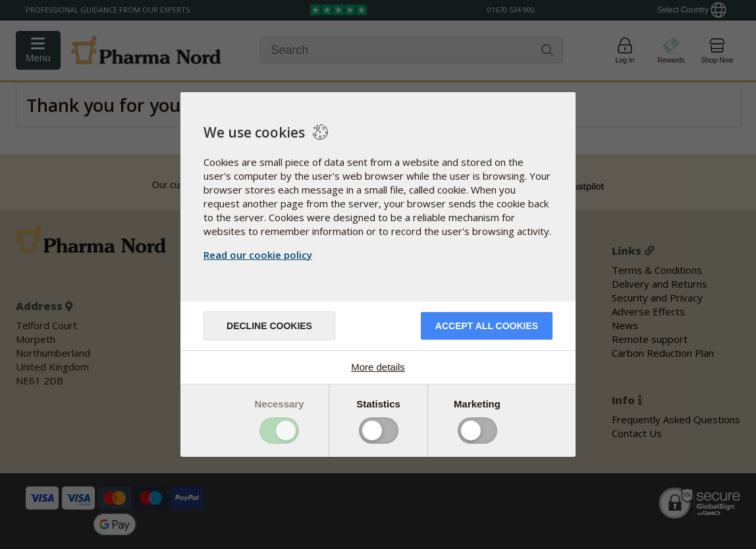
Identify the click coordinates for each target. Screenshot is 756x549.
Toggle (279, 431)
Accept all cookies (487, 326)
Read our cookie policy (258, 255)
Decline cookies (269, 326)
